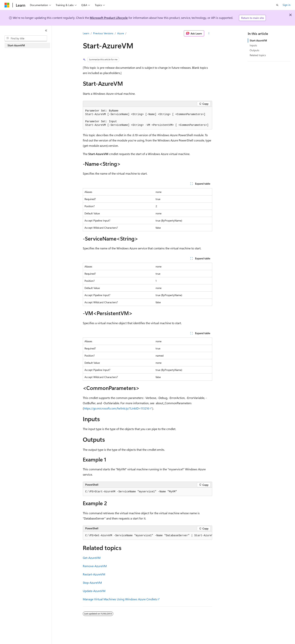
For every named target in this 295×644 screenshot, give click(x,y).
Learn (86, 33)
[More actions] (209, 33)
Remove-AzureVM (95, 566)
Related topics (258, 55)
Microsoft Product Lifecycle (109, 18)
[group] (147, 536)
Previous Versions (103, 33)
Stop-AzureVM (92, 583)
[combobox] (26, 38)
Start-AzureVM (258, 40)
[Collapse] (46, 31)
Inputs (253, 45)
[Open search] (277, 5)
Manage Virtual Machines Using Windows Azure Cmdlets (120, 599)
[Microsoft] (7, 5)
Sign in (287, 5)
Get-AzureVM (92, 558)
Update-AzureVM (94, 591)
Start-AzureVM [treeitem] (16, 45)
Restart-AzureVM (94, 574)
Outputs (254, 50)
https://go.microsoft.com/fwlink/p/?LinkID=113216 (116, 408)
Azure (121, 33)
